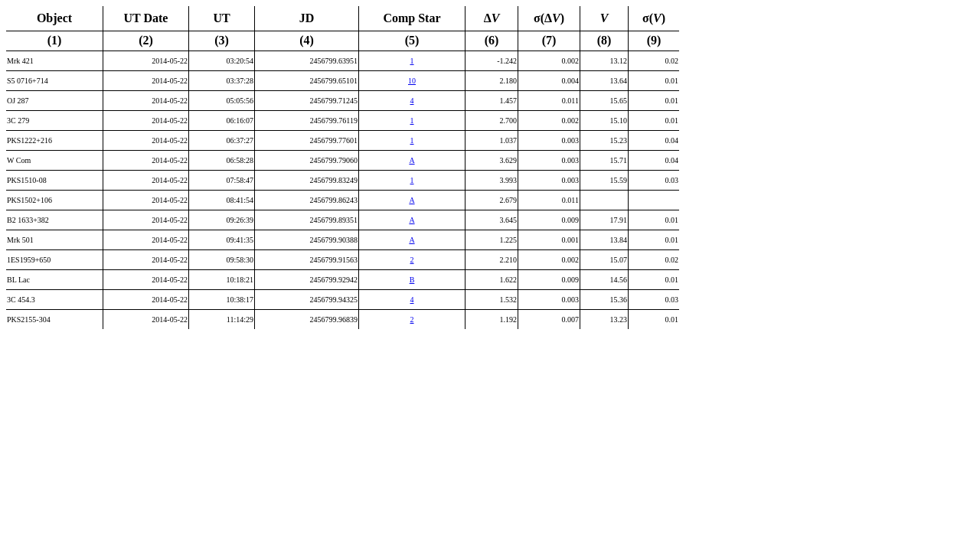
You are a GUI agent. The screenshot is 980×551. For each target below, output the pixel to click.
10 (412, 81)
